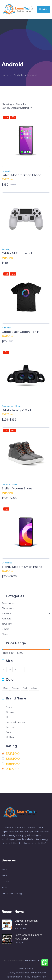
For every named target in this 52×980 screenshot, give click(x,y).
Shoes (14, 484)
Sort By (6, 108)
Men (9, 328)
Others (18, 406)
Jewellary (6, 249)
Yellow (34, 688)
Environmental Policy (19, 977)
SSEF (4, 887)
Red (25, 688)
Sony (9, 732)
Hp (8, 717)
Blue (6, 688)
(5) (13, 754)
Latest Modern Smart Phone (21, 175)
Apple (9, 707)
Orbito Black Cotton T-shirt (21, 332)
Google (10, 712)
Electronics (7, 171)
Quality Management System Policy (27, 973)
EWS (4, 869)
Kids (4, 328)
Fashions (6, 484)
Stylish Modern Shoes (17, 488)
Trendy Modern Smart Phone (22, 567)
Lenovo (10, 727)
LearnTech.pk (32, 961)
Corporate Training (12, 893)
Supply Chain (39, 977)
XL (22, 669)
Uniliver (10, 737)
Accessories (8, 406)
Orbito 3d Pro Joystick (17, 253)
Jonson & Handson (16, 722)
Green (15, 688)
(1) (13, 769)
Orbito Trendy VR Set (16, 410)
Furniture (7, 619)
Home (5, 75)
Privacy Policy (26, 968)
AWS (4, 875)
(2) (13, 759)
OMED (5, 881)
